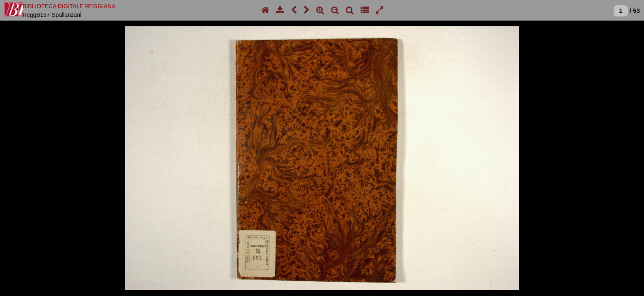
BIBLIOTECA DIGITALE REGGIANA (69, 6)
